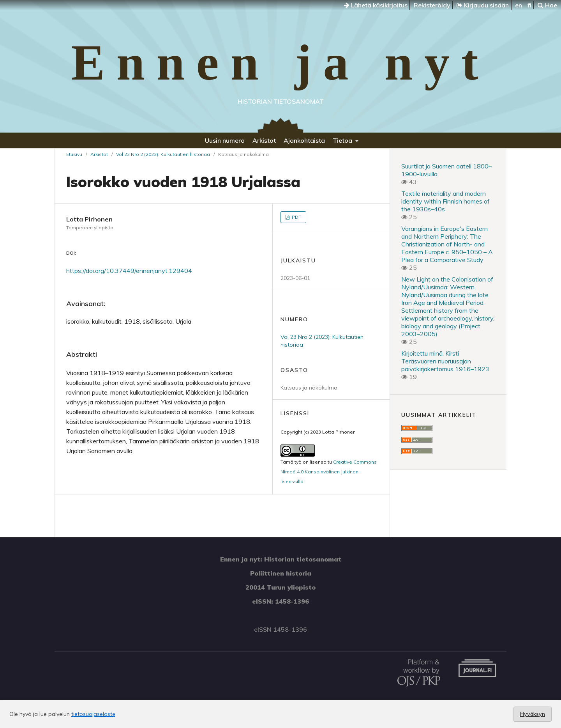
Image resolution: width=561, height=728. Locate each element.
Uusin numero (225, 140)
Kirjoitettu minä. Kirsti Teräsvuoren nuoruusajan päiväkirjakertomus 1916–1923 (445, 361)
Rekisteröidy (432, 5)
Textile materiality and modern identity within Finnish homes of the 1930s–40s (445, 201)
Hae (547, 5)
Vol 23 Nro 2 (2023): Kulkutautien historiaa (163, 154)
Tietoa (343, 140)
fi (529, 5)
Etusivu (74, 154)
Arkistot (264, 140)
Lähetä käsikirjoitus (376, 5)
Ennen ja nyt (280, 62)
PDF (296, 217)
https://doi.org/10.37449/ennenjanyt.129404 (129, 271)
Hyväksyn (533, 714)
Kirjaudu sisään (483, 5)
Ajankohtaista (304, 140)
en (519, 5)
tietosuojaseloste (93, 714)
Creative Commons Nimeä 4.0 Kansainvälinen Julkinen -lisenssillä (329, 472)
